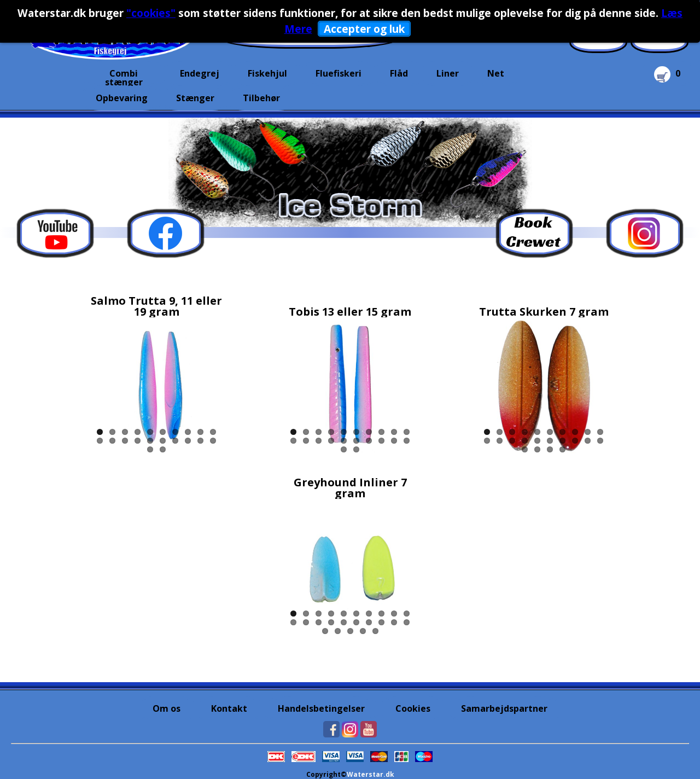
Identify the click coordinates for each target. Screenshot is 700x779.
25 (375, 631)
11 (100, 441)
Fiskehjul (267, 73)
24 (562, 449)
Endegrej (200, 73)
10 (213, 432)
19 (200, 441)
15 (150, 441)
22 (163, 449)
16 (163, 441)
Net (496, 73)
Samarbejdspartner (504, 708)
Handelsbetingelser (321, 708)
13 (125, 441)
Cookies (413, 708)
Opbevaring (122, 98)
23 (550, 449)
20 (213, 441)
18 (188, 441)
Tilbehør (261, 98)
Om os (167, 708)
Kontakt (229, 708)
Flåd (399, 73)
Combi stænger (124, 77)
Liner (448, 73)
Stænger (195, 98)
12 (112, 441)
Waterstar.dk (371, 774)
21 (150, 449)
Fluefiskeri (339, 73)
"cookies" (151, 13)
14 (138, 441)
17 (175, 441)
